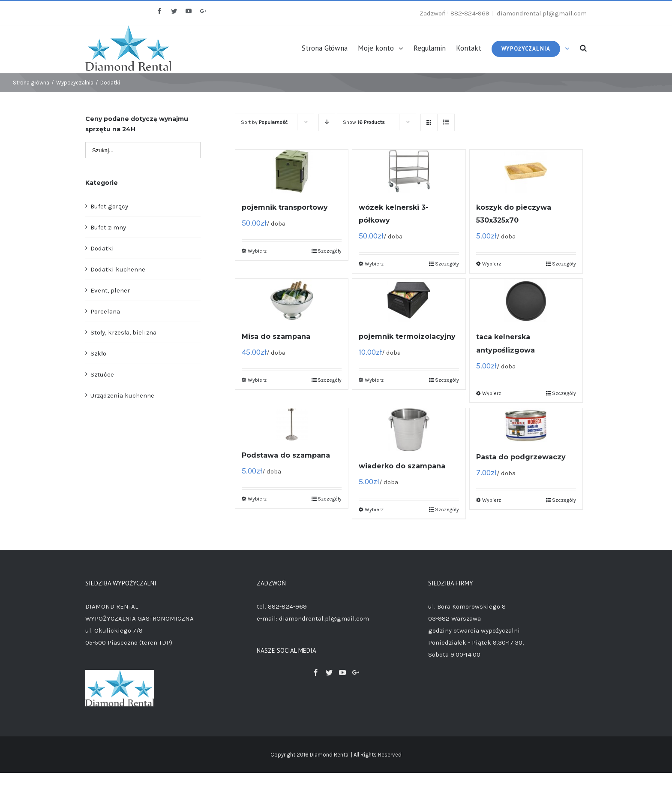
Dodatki (102, 248)
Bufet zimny (108, 227)
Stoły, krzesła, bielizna (123, 332)
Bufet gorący (109, 206)
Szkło (98, 353)
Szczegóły (330, 251)
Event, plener (110, 290)
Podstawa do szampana (286, 455)
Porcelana (105, 311)
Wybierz (257, 251)
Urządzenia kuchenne (122, 395)
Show (364, 122)
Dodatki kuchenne (118, 269)
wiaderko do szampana (402, 466)
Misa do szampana (276, 336)
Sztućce (102, 374)
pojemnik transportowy (285, 207)
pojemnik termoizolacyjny (407, 336)
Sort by (264, 122)
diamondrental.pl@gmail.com (542, 13)
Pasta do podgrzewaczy (521, 457)
